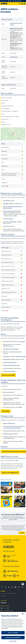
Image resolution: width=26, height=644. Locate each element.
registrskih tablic (13, 222)
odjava (18, 204)
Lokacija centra (5, 100)
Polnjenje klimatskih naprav (10, 362)
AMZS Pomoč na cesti (6, 125)
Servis (3, 114)
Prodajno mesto (5, 119)
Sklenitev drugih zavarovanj (10, 211)
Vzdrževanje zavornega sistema (11, 349)
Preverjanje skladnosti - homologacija (10, 111)
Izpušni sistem (7, 359)
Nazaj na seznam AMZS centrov (10, 473)
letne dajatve (10, 219)
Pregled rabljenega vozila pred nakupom (10, 117)
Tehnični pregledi (5, 109)
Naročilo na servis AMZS (8, 375)
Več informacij (6, 411)
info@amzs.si (3, 596)
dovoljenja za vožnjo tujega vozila (13, 428)
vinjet (8, 431)
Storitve (3, 103)
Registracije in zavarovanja (7, 106)
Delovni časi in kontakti (7, 98)
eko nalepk (10, 434)
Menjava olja (6, 344)
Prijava (22, 533)
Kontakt (3, 591)
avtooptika (22, 341)
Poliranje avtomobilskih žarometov (11, 365)
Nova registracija (7, 201)
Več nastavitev (13, 641)
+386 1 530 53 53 (9, 611)
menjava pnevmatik (21, 356)
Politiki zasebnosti (19, 530)
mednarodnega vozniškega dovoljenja (15, 426)
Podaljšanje (6, 204)
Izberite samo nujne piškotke (13, 638)
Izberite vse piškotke (13, 633)
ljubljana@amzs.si (14, 57)
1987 (8, 608)
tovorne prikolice (12, 371)
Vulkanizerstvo (7, 356)
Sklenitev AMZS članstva (9, 423)
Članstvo (4, 122)
